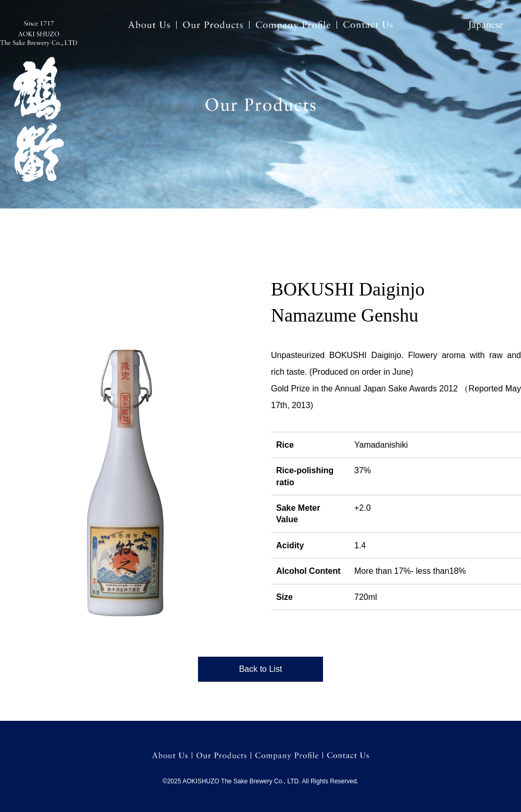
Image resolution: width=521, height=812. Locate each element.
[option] (125, 435)
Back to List (261, 669)
